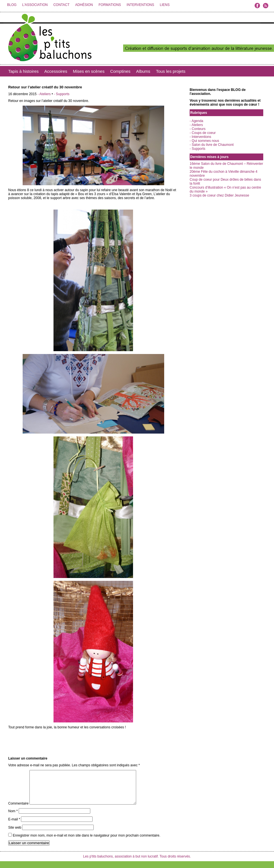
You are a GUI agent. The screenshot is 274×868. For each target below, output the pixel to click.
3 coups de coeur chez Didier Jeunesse (219, 195)
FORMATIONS (110, 5)
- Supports (62, 94)
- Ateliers (44, 94)
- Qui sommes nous (204, 141)
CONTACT (61, 5)
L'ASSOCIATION (35, 5)
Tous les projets (171, 71)
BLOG (12, 5)
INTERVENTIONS (140, 5)
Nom (13, 818)
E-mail (14, 826)
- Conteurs (198, 129)
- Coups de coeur (203, 133)
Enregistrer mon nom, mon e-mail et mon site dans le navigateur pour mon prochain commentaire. (86, 842)
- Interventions (200, 137)
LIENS (165, 5)
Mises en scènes (89, 71)
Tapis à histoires (23, 71)
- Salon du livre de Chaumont (212, 145)
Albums (143, 71)
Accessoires (56, 71)
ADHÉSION (84, 5)
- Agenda (196, 121)
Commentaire (18, 810)
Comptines (120, 71)
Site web (15, 834)
